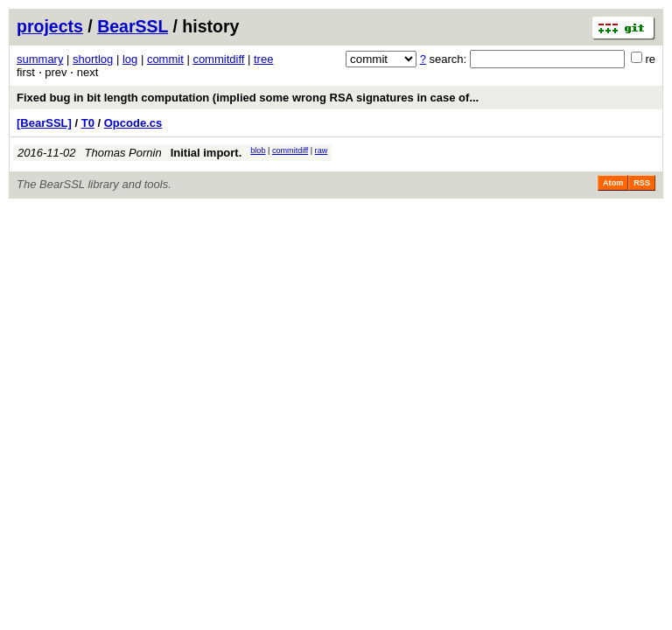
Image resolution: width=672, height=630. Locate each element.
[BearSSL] (44, 123)
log (130, 59)
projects (50, 26)
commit (165, 59)
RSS (642, 183)
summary (40, 59)
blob (258, 150)
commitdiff (218, 59)
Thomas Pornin (123, 153)
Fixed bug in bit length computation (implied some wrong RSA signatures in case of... (248, 98)
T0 (88, 123)
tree (263, 59)
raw (322, 150)
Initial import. (206, 153)
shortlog (93, 59)
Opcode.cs (133, 123)
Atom (613, 183)
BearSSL (133, 26)
